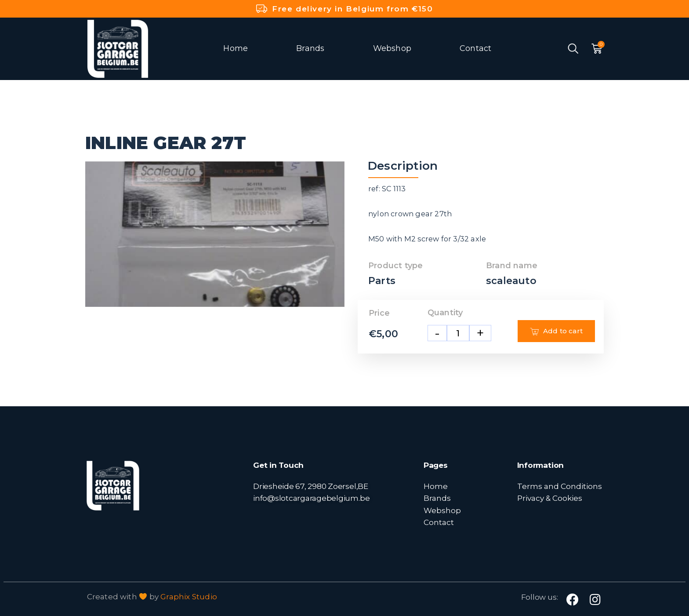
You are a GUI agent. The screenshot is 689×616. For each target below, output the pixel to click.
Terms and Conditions (560, 486)
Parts (382, 281)
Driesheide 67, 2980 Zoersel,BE (311, 486)
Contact (475, 48)
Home (236, 48)
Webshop (392, 48)
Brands (310, 48)
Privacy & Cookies (550, 498)
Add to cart (556, 331)
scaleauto (511, 281)
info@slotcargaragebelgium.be (311, 498)
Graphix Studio (189, 597)
